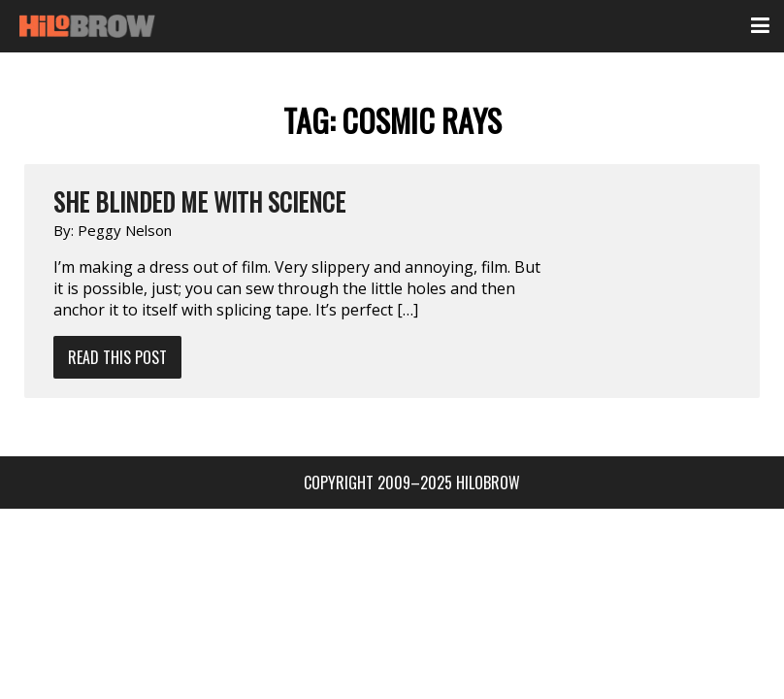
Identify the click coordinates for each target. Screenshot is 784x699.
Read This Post (117, 357)
